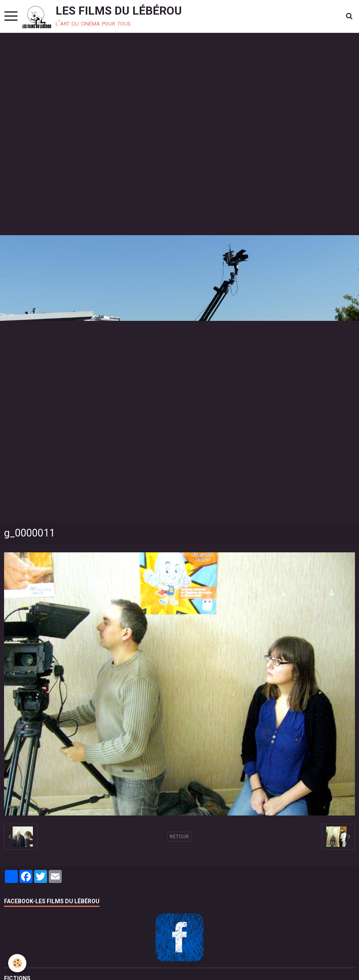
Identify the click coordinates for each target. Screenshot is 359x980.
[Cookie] (17, 963)
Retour (179, 837)
